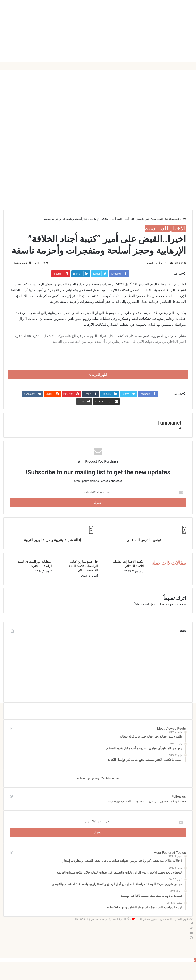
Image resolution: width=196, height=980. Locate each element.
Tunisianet (180, 263)
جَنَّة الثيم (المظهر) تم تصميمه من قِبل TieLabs (103, 919)
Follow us (179, 796)
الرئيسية (179, 219)
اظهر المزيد (98, 375)
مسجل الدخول (158, 604)
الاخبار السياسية (161, 219)
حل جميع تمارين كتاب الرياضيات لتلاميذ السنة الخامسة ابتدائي (83, 566)
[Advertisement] (98, 31)
